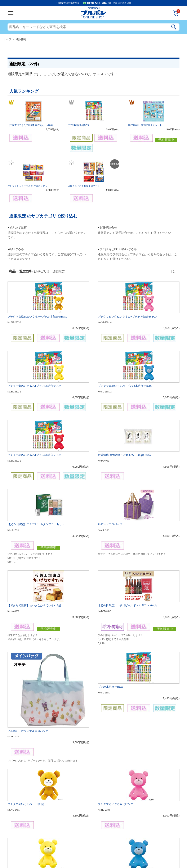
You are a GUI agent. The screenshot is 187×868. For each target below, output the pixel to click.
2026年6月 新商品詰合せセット (145, 125)
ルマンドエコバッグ (110, 444)
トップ (7, 39)
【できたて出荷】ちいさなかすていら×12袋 (34, 499)
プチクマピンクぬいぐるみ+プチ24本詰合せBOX (128, 317)
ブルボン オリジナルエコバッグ (28, 553)
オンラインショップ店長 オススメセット (29, 186)
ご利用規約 (73, 850)
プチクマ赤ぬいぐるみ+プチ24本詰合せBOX (35, 402)
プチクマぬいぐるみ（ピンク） (117, 600)
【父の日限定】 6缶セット (24, 735)
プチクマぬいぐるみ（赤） (24, 685)
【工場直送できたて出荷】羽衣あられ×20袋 (30, 125)
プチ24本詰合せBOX (78, 125)
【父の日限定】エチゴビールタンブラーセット (36, 444)
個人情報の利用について (91, 850)
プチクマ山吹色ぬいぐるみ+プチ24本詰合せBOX (37, 317)
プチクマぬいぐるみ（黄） (24, 642)
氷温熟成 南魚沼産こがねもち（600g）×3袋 (124, 402)
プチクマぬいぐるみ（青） (114, 642)
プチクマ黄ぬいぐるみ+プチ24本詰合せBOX (35, 359)
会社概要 (61, 850)
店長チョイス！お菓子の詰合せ (84, 186)
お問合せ (126, 850)
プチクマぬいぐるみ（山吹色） (27, 600)
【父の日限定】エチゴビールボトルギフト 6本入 (128, 499)
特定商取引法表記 (111, 850)
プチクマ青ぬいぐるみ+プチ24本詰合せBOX (125, 359)
